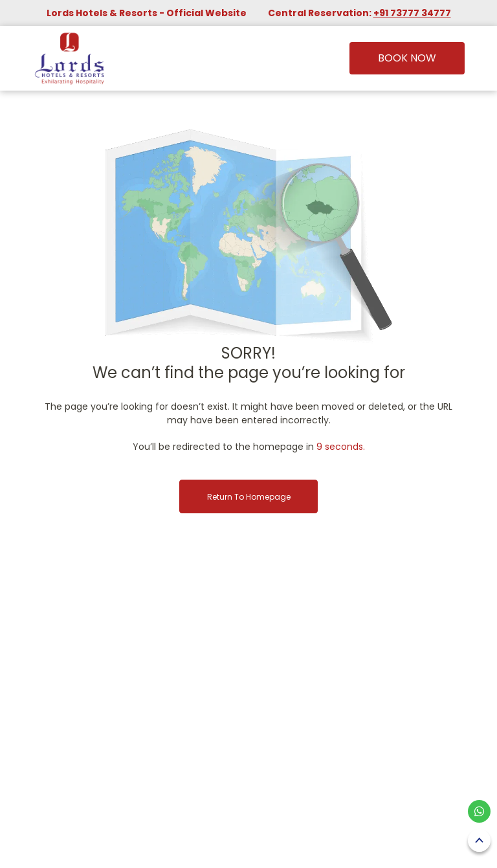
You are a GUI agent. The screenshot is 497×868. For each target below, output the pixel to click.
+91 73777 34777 (412, 13)
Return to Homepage (249, 497)
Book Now (407, 58)
